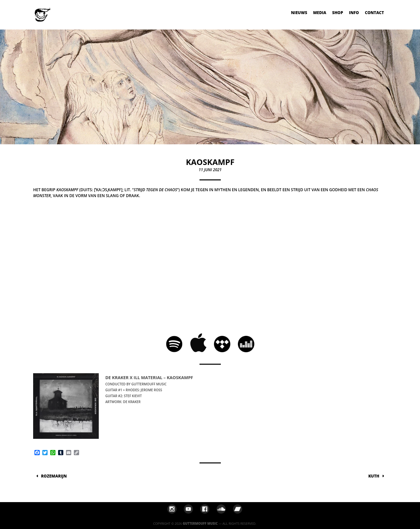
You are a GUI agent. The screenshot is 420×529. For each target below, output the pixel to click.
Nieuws (299, 13)
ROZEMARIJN (54, 476)
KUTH (374, 476)
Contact (374, 13)
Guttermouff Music (200, 524)
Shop (337, 13)
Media (320, 13)
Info (354, 13)
